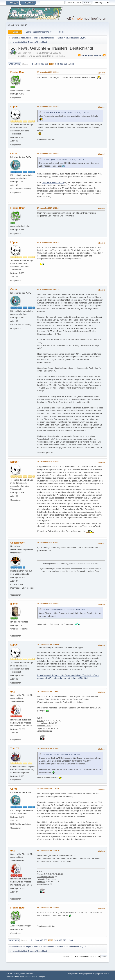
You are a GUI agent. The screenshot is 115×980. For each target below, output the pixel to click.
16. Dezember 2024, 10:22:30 (48, 851)
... (35, 64)
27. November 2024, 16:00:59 (48, 289)
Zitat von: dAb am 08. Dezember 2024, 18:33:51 (61, 755)
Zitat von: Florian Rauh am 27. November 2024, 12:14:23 (65, 113)
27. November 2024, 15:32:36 (48, 242)
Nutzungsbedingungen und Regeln (85, 974)
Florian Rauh (18, 72)
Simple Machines (26, 974)
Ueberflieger (17, 543)
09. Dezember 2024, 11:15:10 (48, 789)
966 (47, 64)
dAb (13, 692)
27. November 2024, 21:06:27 (48, 543)
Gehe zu (67, 956)
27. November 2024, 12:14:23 (48, 72)
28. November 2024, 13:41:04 (48, 604)
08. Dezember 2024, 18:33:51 (48, 692)
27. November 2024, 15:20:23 (48, 208)
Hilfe (69, 974)
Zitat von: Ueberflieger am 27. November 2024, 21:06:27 (65, 610)
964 (38, 64)
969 (61, 64)
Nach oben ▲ (104, 974)
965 (42, 64)
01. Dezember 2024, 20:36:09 (48, 645)
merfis (14, 604)
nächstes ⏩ (100, 55)
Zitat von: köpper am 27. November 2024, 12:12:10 (63, 160)
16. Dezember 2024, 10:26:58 (48, 908)
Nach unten (14, 64)
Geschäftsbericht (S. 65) (53, 182)
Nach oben (14, 940)
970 (66, 64)
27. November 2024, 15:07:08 (48, 153)
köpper (14, 107)
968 (57, 64)
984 (72, 64)
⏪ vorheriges (85, 55)
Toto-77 (15, 749)
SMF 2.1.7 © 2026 (13, 974)
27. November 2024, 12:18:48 (48, 106)
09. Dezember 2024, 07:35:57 (48, 748)
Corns (14, 154)
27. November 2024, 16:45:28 (48, 462)
